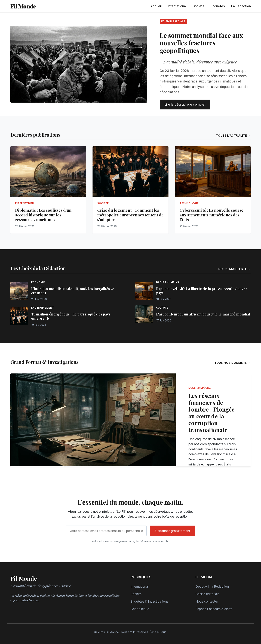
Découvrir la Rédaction (212, 586)
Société (199, 6)
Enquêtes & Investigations (149, 601)
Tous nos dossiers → (233, 363)
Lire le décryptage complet (185, 104)
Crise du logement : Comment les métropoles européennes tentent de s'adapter (130, 215)
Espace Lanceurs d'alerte (214, 609)
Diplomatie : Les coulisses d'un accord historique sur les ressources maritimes (43, 215)
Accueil (156, 6)
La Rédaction (241, 6)
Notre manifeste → (235, 269)
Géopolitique (140, 609)
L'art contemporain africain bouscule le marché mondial (203, 314)
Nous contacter (207, 601)
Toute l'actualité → (233, 136)
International (177, 6)
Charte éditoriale (207, 594)
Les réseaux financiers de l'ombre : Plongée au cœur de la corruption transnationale (211, 413)
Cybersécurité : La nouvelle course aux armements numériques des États (211, 215)
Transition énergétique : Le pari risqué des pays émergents (71, 316)
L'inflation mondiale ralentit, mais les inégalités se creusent (73, 291)
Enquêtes (218, 6)
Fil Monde (23, 6)
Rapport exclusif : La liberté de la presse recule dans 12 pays (202, 291)
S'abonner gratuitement (172, 531)
